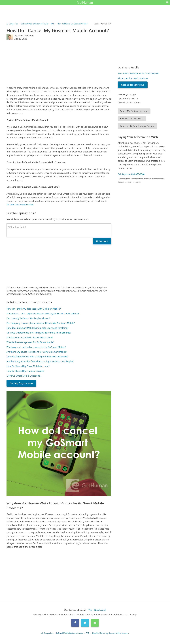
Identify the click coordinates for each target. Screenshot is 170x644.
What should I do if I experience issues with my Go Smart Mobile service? (43, 314)
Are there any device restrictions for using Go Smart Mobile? (37, 352)
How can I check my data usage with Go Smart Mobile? (34, 309)
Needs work (100, 610)
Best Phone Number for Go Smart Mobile (138, 74)
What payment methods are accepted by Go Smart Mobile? (36, 347)
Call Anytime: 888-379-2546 (131, 174)
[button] (167, 2)
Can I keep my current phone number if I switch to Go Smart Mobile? (41, 323)
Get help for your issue (21, 383)
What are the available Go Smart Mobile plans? (30, 337)
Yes (90, 610)
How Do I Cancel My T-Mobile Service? (25, 371)
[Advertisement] (59, 63)
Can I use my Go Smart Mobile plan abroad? (28, 318)
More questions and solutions (133, 78)
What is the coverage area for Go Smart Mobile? (30, 342)
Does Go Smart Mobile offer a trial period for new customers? (37, 357)
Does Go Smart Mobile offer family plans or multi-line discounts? (39, 333)
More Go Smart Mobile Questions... (24, 376)
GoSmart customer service (20, 205)
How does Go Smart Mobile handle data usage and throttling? (37, 328)
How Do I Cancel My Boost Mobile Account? (28, 366)
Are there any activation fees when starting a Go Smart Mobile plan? (40, 361)
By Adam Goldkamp (24, 36)
